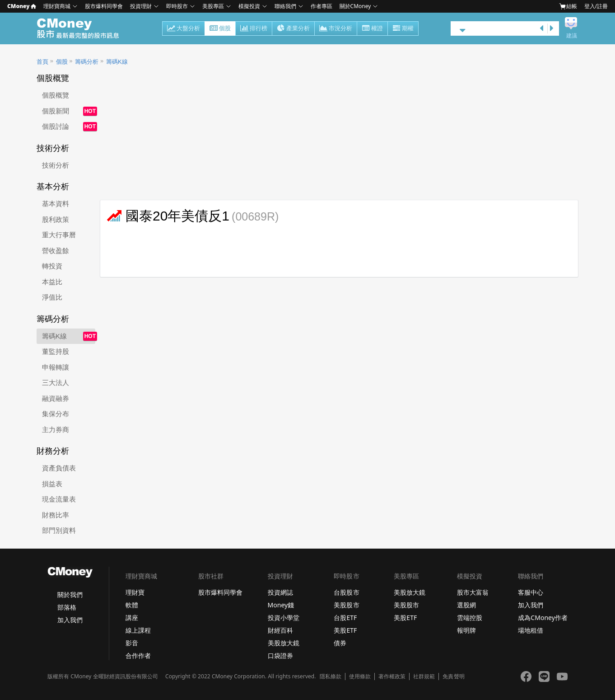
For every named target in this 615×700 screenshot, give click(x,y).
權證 (372, 29)
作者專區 (321, 6)
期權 (403, 29)
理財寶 (135, 592)
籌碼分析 (87, 62)
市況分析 (336, 29)
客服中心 (531, 592)
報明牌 (466, 630)
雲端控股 (470, 618)
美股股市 (346, 605)
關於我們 (70, 594)
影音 (132, 643)
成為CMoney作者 (543, 618)
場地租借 (531, 630)
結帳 (568, 6)
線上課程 (138, 630)
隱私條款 (331, 677)
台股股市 (346, 592)
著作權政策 (392, 677)
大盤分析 (184, 29)
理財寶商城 (57, 6)
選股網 (466, 605)
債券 (340, 643)
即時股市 (177, 6)
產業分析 (293, 29)
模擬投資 (249, 6)
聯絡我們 (285, 6)
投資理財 (141, 6)
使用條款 (360, 677)
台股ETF (345, 618)
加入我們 (70, 620)
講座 (132, 618)
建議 (572, 36)
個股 (220, 29)
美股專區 (213, 6)
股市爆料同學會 (104, 6)
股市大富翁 (473, 592)
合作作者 (138, 655)
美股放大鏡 (284, 643)
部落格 (67, 607)
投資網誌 (280, 592)
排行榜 (254, 29)
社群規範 (424, 677)
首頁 (42, 62)
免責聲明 (453, 677)
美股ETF (345, 630)
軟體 (132, 605)
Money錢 (281, 605)
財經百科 (280, 630)
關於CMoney (355, 6)
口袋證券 (280, 655)
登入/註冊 (596, 6)
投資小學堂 (284, 618)
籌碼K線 (117, 62)
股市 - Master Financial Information (83, 28)
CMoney (22, 6)
